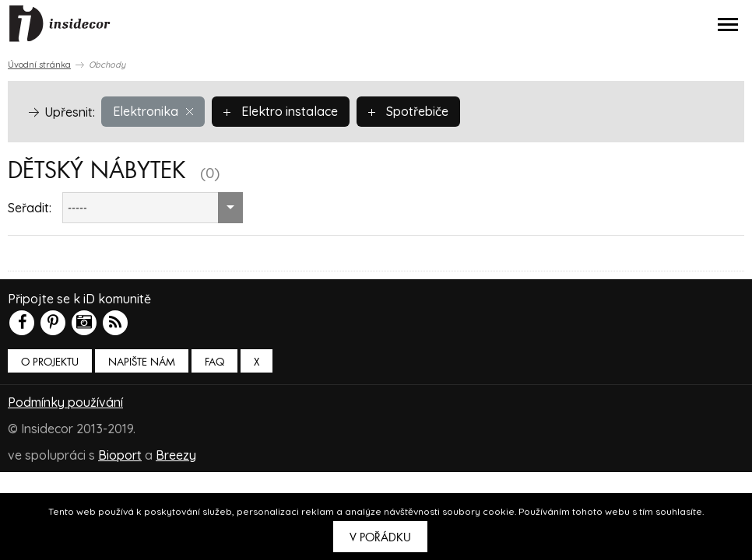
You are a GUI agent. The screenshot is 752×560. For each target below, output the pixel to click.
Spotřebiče (408, 111)
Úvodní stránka (39, 65)
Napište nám (142, 362)
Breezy (176, 455)
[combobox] (153, 208)
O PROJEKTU (50, 362)
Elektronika (153, 111)
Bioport (120, 455)
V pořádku (380, 537)
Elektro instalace (281, 111)
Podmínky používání (65, 402)
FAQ (214, 362)
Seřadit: (30, 208)
